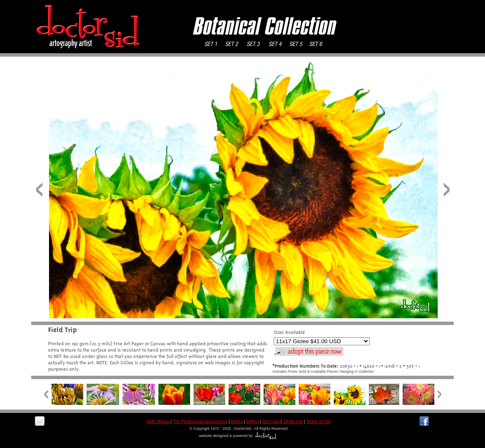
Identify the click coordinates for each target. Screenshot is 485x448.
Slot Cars (271, 422)
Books (237, 422)
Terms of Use (318, 422)
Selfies (252, 422)
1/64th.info (293, 422)
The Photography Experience (200, 422)
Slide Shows (158, 422)
